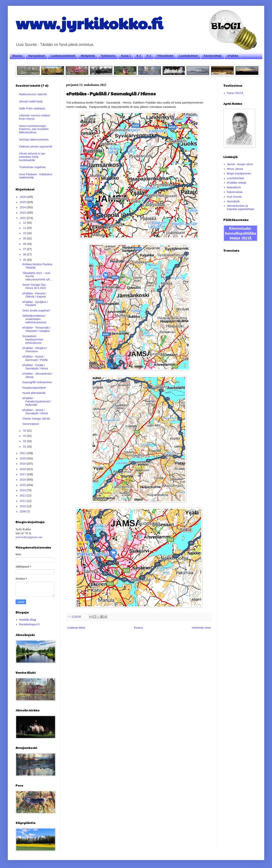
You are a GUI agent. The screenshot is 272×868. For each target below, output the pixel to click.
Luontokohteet (188, 56)
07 (25, 249)
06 (25, 254)
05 (25, 260)
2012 (23, 496)
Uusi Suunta (234, 197)
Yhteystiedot (165, 56)
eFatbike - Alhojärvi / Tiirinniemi (35, 350)
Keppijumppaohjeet (34, 388)
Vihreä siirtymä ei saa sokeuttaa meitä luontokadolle (32, 157)
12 (25, 223)
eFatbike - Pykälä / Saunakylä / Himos (35, 367)
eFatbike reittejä (237, 183)
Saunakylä (233, 201)
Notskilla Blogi (28, 620)
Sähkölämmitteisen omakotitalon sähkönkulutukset (34, 319)
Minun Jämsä (235, 169)
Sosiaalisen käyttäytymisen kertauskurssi (33, 339)
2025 (23, 202)
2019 (23, 464)
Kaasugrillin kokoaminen (37, 382)
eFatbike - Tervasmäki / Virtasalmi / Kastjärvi (36, 329)
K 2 (139, 56)
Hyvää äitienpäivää (34, 393)
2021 (23, 453)
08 (25, 244)
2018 (23, 469)
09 (25, 238)
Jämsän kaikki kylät (31, 101)
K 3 (149, 56)
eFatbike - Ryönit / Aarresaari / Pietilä (35, 358)
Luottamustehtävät (63, 56)
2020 (23, 458)
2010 (23, 506)
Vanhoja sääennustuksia (34, 140)
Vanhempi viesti (201, 628)
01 (25, 447)
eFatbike (233, 56)
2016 (23, 480)
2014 (23, 490)
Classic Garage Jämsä (36, 419)
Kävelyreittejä (213, 56)
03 (25, 436)
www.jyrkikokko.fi (89, 23)
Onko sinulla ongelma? (36, 311)
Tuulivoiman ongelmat (32, 167)
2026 (23, 197)
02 (25, 441)
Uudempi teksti (76, 628)
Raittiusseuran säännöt (33, 94)
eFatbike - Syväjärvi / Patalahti (35, 304)
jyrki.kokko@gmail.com (29, 537)
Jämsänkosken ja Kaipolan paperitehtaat (240, 207)
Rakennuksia (235, 192)
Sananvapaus (31, 424)
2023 (23, 213)
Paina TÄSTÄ (235, 93)
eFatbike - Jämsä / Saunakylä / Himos (35, 412)
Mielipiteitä (88, 56)
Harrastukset (37, 56)
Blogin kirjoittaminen (239, 174)
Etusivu (17, 56)
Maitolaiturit (234, 187)
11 (25, 228)
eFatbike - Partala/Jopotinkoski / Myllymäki (37, 401)
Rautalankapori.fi (29, 624)
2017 (23, 474)
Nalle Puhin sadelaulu (32, 108)
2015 (23, 485)
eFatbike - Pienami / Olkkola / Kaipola (35, 295)
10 (25, 233)
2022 (23, 218)
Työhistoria (108, 56)
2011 (23, 501)
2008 (23, 511)
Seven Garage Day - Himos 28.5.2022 (35, 286)
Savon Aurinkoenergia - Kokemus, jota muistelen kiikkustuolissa (34, 129)
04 (25, 431)
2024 (23, 207)
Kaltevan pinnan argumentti (36, 147)
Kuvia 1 (126, 56)
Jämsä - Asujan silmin (240, 164)
